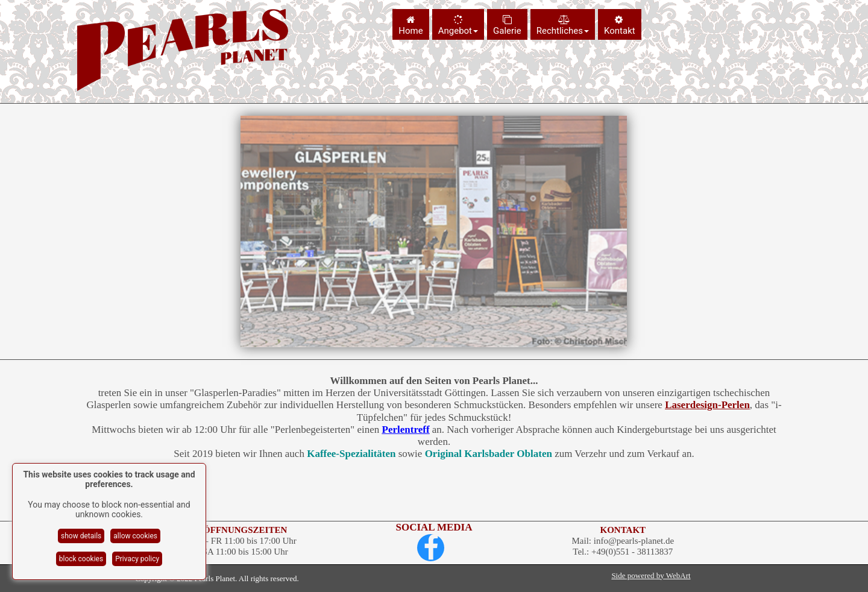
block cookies (81, 559)
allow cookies (135, 536)
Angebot (458, 26)
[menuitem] (412, 24)
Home (410, 26)
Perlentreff (406, 430)
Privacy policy (137, 559)
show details (81, 536)
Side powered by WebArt (651, 575)
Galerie (507, 26)
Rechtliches (563, 26)
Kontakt (620, 26)
